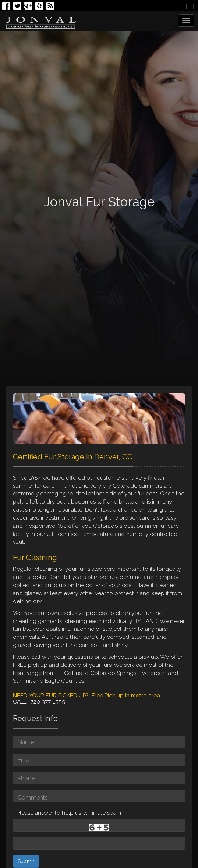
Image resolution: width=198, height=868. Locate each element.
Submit (26, 861)
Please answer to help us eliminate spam (67, 812)
